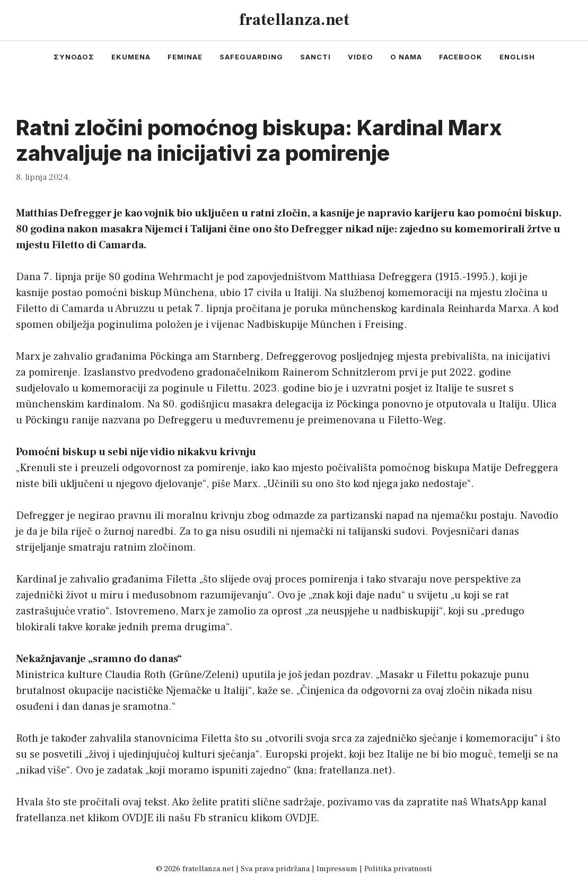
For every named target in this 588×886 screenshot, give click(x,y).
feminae (185, 57)
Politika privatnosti (398, 869)
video (361, 57)
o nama (406, 57)
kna (305, 770)
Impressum (337, 869)
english (517, 57)
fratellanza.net (294, 20)
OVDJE (138, 818)
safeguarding (251, 57)
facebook (461, 57)
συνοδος (74, 57)
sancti (315, 57)
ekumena (131, 57)
